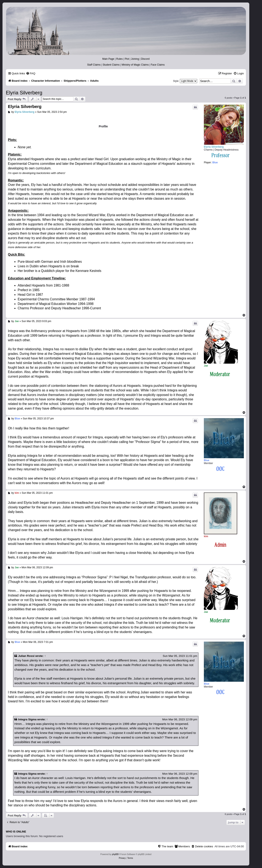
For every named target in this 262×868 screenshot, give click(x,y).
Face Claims (158, 65)
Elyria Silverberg (24, 93)
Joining (135, 59)
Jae (206, 366)
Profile (103, 126)
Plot (127, 59)
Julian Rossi (26, 656)
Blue (207, 460)
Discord (145, 59)
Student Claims (111, 65)
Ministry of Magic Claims (135, 65)
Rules (120, 59)
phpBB (115, 854)
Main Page (108, 59)
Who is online (16, 832)
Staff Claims (94, 65)
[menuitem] (31, 73)
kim (206, 536)
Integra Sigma (27, 719)
